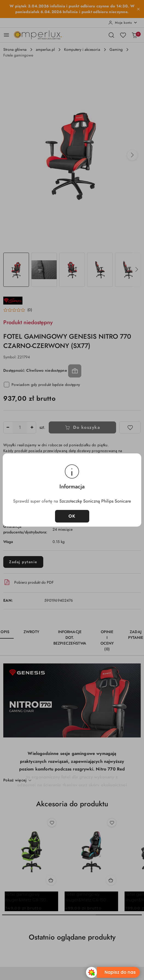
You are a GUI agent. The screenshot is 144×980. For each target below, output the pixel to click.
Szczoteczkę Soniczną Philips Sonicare (95, 501)
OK (72, 516)
